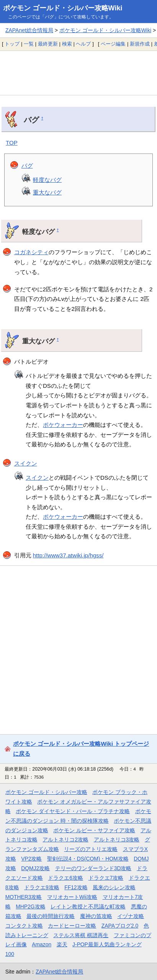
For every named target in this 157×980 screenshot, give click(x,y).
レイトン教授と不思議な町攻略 (88, 906)
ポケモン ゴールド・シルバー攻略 (46, 792)
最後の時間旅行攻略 (51, 916)
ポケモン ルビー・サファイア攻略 (94, 830)
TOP (12, 143)
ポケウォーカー (63, 425)
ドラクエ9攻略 (42, 887)
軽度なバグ (47, 180)
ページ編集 (113, 44)
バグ (27, 166)
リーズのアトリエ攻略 (91, 849)
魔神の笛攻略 (96, 916)
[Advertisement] (78, 73)
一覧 (29, 44)
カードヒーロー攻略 (72, 926)
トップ (12, 44)
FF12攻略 (76, 887)
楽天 (62, 944)
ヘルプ (83, 44)
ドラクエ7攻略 (106, 878)
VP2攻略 (31, 859)
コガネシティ (31, 252)
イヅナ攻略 (131, 916)
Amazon (42, 944)
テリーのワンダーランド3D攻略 (93, 868)
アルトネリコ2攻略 (65, 840)
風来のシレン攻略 (114, 887)
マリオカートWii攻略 (72, 897)
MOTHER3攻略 (24, 897)
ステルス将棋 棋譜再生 (81, 935)
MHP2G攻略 (30, 906)
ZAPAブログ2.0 (120, 926)
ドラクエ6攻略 (65, 878)
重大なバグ (47, 192)
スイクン (26, 463)
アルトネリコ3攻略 (117, 840)
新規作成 (140, 44)
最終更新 (48, 44)
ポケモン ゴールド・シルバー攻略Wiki (63, 8)
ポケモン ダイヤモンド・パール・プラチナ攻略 (73, 811)
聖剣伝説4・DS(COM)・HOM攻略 (88, 859)
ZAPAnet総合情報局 (29, 30)
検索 (67, 44)
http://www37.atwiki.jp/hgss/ (68, 555)
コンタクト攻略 (24, 926)
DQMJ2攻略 (35, 868)
